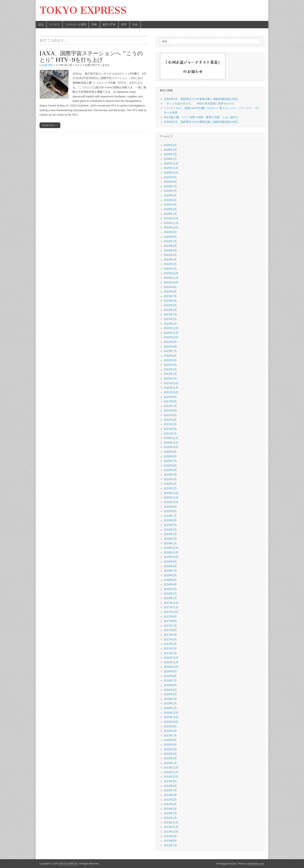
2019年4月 (170, 530)
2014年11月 (171, 772)
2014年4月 (170, 804)
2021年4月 (170, 420)
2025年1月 (170, 214)
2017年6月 (170, 630)
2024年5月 (170, 250)
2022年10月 (171, 337)
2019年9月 (170, 507)
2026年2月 (170, 154)
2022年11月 (171, 333)
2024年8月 (170, 237)
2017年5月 (170, 635)
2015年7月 (170, 736)
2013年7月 (170, 845)
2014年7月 (170, 790)
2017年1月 (170, 653)
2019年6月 (170, 520)
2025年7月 (170, 186)
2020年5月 (170, 470)
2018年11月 (171, 552)
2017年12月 (171, 603)
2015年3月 (170, 754)
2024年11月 (171, 223)
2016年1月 (170, 708)
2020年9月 (170, 452)
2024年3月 (170, 260)
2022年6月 (170, 356)
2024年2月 (170, 264)
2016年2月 (170, 703)
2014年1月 (170, 818)
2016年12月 (171, 658)
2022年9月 (170, 342)
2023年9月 (170, 287)
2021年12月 (171, 383)
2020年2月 (170, 484)
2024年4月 (170, 255)
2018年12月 (171, 548)
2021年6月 (170, 410)
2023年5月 (170, 305)
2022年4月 (170, 365)
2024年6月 (170, 246)
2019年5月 (170, 525)
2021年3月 (170, 424)
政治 (41, 25)
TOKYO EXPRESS (83, 10)
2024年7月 (170, 241)
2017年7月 (170, 626)
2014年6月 (170, 795)
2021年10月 (171, 392)
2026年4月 (170, 145)
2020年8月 (170, 456)
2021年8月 (170, 401)
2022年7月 (170, 351)
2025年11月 (171, 168)
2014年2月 (170, 813)
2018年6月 (170, 575)
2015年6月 (170, 740)
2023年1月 (170, 324)
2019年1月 (170, 543)
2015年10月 (171, 722)
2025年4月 (170, 200)
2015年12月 (171, 713)
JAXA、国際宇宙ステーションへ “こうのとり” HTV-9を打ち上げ (91, 57)
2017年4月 (170, 639)
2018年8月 (170, 566)
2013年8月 (170, 841)
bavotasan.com (256, 864)
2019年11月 (171, 497)
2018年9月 (170, 562)
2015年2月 (170, 758)
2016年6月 (170, 685)
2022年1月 (170, 379)
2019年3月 (170, 534)
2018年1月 (170, 598)
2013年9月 (170, 836)
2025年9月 (170, 177)
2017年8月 (170, 621)
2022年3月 (170, 369)
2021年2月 (170, 429)
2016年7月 (170, 680)
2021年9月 (170, 397)
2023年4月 (170, 310)
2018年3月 (170, 589)
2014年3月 (170, 809)
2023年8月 (170, 292)
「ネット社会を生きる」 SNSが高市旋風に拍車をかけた (199, 103)
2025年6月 (170, 191)
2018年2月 (170, 594)
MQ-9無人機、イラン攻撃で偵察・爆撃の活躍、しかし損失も (201, 117)
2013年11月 (171, 827)
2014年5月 (170, 800)
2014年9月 (170, 781)
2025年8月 (170, 182)
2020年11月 (171, 443)
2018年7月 (170, 571)
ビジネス (55, 25)
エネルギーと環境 (76, 25)
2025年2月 (170, 209)
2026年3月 (170, 150)
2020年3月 (170, 479)
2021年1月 (170, 434)
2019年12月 (171, 493)
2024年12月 (171, 218)
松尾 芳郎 (48, 65)
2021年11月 (171, 388)
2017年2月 (170, 649)
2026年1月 (170, 159)
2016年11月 (171, 662)
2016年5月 (170, 690)
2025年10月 (171, 173)
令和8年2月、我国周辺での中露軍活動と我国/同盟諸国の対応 (201, 122)
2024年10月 (171, 227)
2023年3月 (170, 314)
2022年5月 (170, 360)
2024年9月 (170, 232)
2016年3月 (170, 699)
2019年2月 (170, 539)
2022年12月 (171, 328)
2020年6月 (170, 465)
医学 (124, 25)
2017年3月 (170, 644)
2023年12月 (171, 273)
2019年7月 (170, 516)
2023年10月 (171, 282)
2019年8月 (170, 511)
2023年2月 (170, 319)
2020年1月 (170, 488)
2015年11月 (171, 717)
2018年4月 (170, 584)
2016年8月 (170, 676)
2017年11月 (171, 607)
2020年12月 (171, 438)
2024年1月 (170, 269)
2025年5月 (170, 195)
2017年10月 (171, 612)
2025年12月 (171, 163)
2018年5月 (170, 580)
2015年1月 (170, 763)
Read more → (50, 125)
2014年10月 (171, 777)
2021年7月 (170, 406)
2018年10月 (171, 557)
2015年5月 (170, 745)
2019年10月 (171, 502)
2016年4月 (170, 694)
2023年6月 (170, 301)
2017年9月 (170, 617)
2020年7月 (170, 461)
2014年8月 (170, 786)
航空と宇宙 (109, 25)
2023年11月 (171, 278)
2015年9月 (170, 726)
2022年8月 (170, 347)
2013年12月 (171, 822)
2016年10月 (171, 667)
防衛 (94, 25)
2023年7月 (170, 296)
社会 (135, 25)
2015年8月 (170, 731)
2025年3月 (170, 205)
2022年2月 (170, 374)
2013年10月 (171, 832)
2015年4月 (170, 749)
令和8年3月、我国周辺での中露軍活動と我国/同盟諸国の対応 (201, 99)
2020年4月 (170, 475)
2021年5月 (170, 415)
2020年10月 (171, 447)
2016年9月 (170, 671)
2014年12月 (171, 767)
